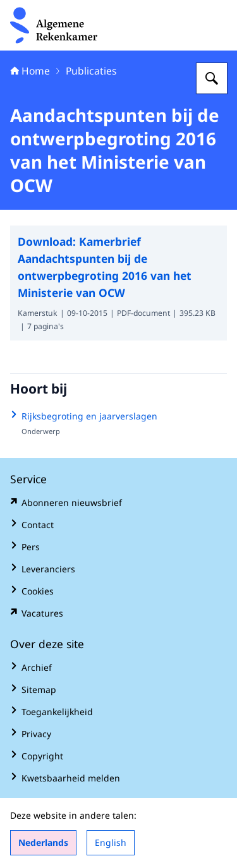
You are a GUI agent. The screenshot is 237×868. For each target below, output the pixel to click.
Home (30, 71)
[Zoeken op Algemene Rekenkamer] (212, 78)
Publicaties (91, 71)
